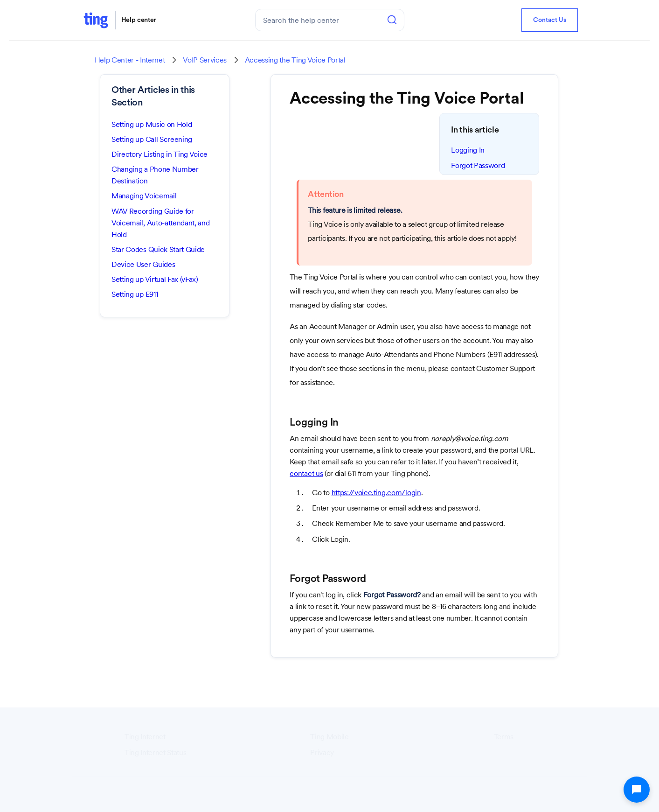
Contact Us (550, 20)
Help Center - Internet (130, 60)
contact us (306, 473)
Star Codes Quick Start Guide (158, 249)
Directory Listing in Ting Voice (160, 154)
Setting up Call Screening (152, 139)
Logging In (468, 150)
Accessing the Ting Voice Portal (295, 60)
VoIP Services (205, 60)
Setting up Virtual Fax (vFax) (155, 279)
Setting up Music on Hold (152, 124)
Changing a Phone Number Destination (155, 175)
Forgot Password (478, 165)
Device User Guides (143, 264)
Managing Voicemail (144, 196)
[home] (96, 20)
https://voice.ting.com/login (376, 493)
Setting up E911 (135, 294)
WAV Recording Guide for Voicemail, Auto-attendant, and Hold (160, 223)
